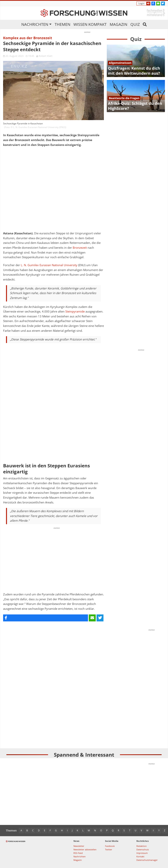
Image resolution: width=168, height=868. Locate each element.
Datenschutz (143, 849)
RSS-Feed (78, 853)
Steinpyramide (75, 311)
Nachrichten (35, 24)
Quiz (135, 24)
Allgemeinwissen (120, 63)
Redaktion (142, 846)
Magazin (118, 24)
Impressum (142, 853)
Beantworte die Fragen (124, 98)
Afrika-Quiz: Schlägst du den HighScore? (135, 106)
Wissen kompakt (90, 24)
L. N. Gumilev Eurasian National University (49, 265)
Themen (62, 24)
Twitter (109, 849)
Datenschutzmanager (147, 860)
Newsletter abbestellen (85, 849)
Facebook (110, 846)
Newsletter (79, 846)
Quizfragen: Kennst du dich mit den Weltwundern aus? (134, 71)
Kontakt (140, 856)
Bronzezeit (80, 248)
